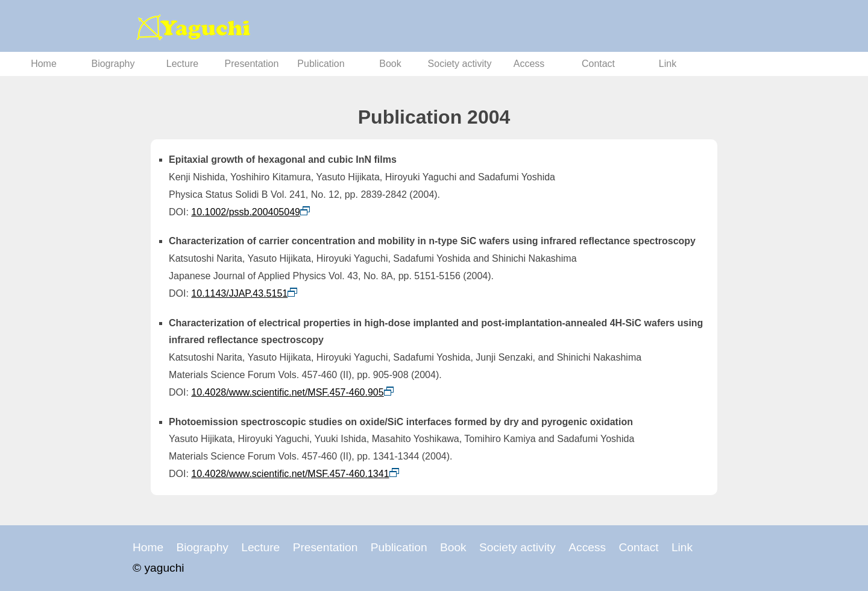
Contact (598, 64)
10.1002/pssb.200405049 (246, 212)
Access (529, 64)
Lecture (182, 64)
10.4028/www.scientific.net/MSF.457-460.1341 (290, 474)
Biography (113, 64)
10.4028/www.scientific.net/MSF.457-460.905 (287, 392)
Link (668, 64)
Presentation (252, 64)
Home (44, 64)
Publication (321, 64)
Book (390, 64)
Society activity (460, 64)
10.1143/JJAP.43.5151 (239, 293)
